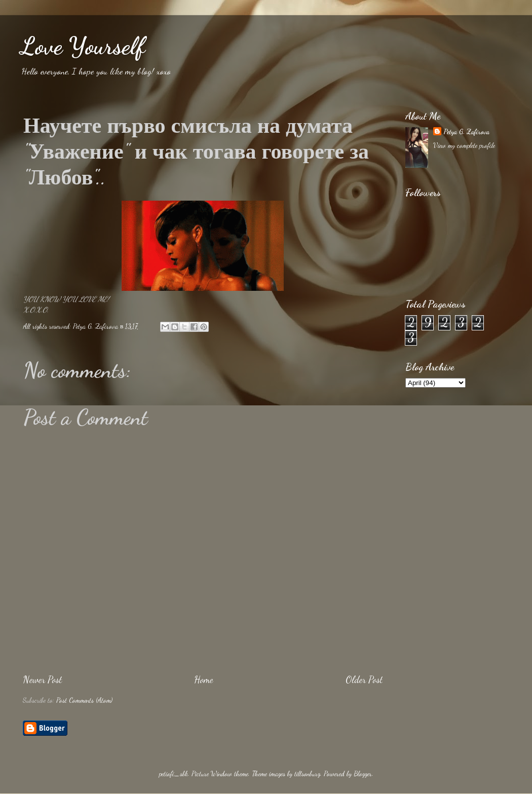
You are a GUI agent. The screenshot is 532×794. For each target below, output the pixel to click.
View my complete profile (464, 145)
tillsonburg (307, 774)
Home (204, 679)
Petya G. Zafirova (466, 132)
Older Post (364, 679)
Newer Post (42, 679)
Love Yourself (83, 46)
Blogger (363, 774)
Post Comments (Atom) (84, 700)
